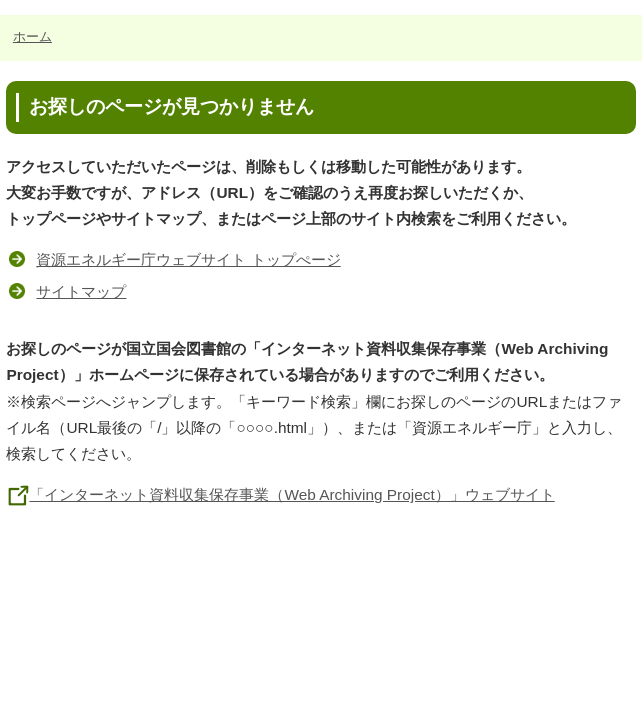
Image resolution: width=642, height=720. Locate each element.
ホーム (32, 36)
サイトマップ (81, 291)
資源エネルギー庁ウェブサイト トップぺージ (188, 259)
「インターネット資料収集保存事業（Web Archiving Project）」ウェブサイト (280, 494)
